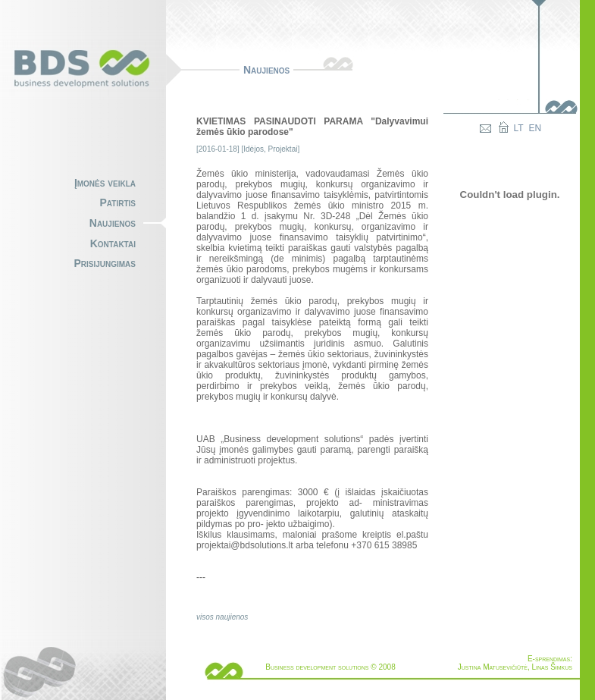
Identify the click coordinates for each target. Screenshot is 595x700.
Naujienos (113, 223)
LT (519, 128)
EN (535, 128)
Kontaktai (113, 243)
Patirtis (118, 202)
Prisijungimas (105, 263)
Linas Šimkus (552, 667)
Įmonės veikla (105, 183)
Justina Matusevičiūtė (493, 667)
